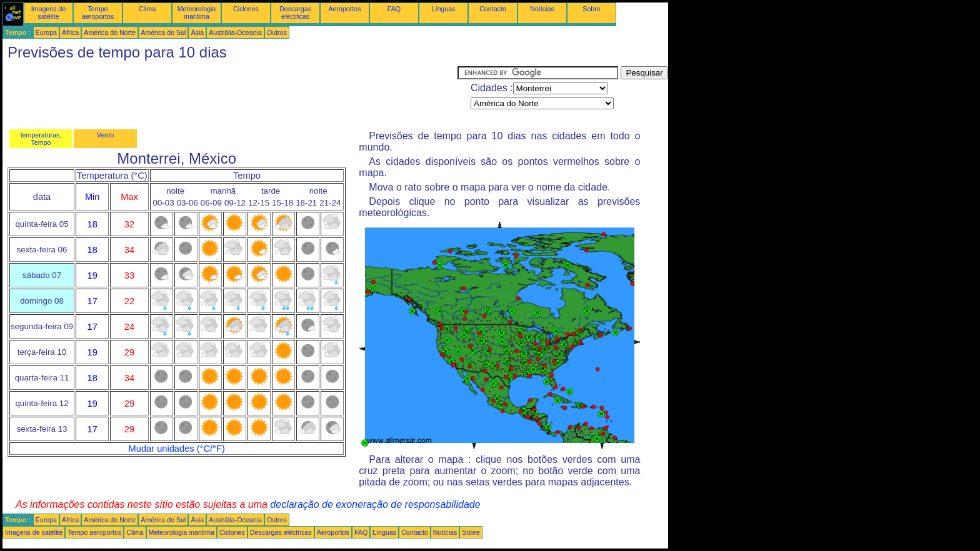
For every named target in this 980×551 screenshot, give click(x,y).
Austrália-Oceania (235, 32)
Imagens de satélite (49, 12)
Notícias (542, 9)
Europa (46, 32)
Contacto (493, 9)
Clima (147, 9)
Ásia (197, 32)
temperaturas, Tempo (41, 139)
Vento (105, 135)
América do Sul (163, 32)
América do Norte (110, 32)
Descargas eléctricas (295, 12)
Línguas (444, 9)
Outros (277, 32)
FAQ (394, 9)
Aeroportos (344, 9)
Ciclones (246, 9)
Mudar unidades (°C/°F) (177, 449)
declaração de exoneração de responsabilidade (375, 504)
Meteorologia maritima (197, 12)
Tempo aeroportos (98, 12)
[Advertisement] (230, 94)
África (70, 32)
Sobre (591, 9)
